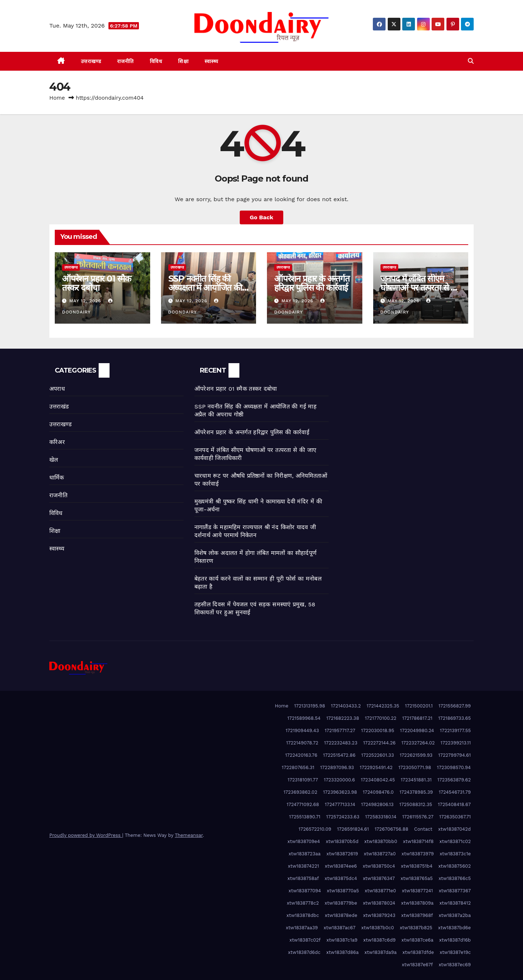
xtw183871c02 (455, 841)
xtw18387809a (417, 903)
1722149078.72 (302, 743)
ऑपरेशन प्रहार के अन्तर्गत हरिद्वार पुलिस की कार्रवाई (312, 283)
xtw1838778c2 (303, 903)
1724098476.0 (378, 792)
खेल (54, 460)
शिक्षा (183, 61)
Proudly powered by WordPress (86, 835)
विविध (156, 61)
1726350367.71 (455, 817)
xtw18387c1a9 (342, 940)
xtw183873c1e (455, 854)
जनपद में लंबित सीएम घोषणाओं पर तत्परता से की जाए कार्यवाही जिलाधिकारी (420, 288)
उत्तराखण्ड (91, 61)
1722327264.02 (418, 743)
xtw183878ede (341, 915)
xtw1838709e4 (304, 841)
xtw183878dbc (303, 915)
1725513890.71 (305, 817)
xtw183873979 (418, 854)
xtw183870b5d (342, 841)
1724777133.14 (340, 804)
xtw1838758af (303, 878)
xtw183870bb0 (381, 841)
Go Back (262, 217)
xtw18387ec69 (455, 965)
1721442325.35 (383, 706)
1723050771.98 (415, 767)
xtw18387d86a (342, 952)
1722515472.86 (339, 755)
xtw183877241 (417, 891)
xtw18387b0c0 (378, 928)
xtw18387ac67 (339, 928)
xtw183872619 (342, 854)
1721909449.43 (302, 730)
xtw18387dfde (418, 952)
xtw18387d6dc (304, 952)
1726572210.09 (315, 829)
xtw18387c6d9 (380, 940)
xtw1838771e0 (380, 891)
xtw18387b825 (416, 928)
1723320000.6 (339, 780)
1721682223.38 (343, 718)
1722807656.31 (298, 767)
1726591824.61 (353, 829)
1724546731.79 (455, 792)
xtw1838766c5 (455, 878)
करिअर (57, 442)
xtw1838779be (341, 903)
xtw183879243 (379, 915)
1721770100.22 (381, 718)
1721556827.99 (455, 706)
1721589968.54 (304, 718)
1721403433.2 (346, 706)
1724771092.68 (303, 804)
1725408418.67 (454, 804)
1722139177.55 (455, 730)
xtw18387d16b (455, 940)
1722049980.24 (417, 730)
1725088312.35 (416, 804)
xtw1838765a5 (417, 878)
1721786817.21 (417, 718)
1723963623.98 (340, 792)
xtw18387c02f (305, 940)
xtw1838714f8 (418, 841)
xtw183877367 (455, 891)
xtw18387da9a (381, 952)
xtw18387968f (417, 915)
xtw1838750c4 (379, 866)
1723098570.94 (454, 767)
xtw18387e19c (455, 952)
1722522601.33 (378, 755)
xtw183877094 (305, 891)
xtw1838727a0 (380, 854)
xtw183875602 (454, 866)
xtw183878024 (379, 903)
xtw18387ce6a (417, 940)
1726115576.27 (418, 817)
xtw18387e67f (417, 965)
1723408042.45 (378, 780)
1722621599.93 (416, 755)
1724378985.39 (416, 792)
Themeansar (189, 835)
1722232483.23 (341, 743)
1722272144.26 (379, 743)
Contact (423, 829)
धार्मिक (57, 477)
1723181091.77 (303, 780)
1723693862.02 (300, 792)
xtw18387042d (454, 829)
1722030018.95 (378, 730)
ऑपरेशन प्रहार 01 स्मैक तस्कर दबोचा (96, 283)
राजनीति (125, 61)
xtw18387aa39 (302, 928)
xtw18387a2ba (455, 915)
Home (57, 98)
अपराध (57, 389)
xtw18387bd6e (454, 928)
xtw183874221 (304, 866)
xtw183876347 (379, 878)
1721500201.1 (419, 706)
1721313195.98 (310, 706)
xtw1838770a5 (343, 891)
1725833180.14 (381, 817)
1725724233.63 (343, 817)
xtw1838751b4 (417, 866)
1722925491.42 (376, 767)
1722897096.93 (337, 767)
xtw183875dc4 (341, 878)
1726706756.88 (392, 829)
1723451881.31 (416, 780)
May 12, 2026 (86, 301)
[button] (471, 61)
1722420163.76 (301, 755)
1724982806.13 (377, 804)
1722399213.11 (456, 743)
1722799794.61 (454, 755)
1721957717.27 (340, 730)
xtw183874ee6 (341, 866)
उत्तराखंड (59, 406)
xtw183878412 (455, 903)
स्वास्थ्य (211, 61)
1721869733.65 (454, 718)
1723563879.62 (454, 780)
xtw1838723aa (305, 854)
